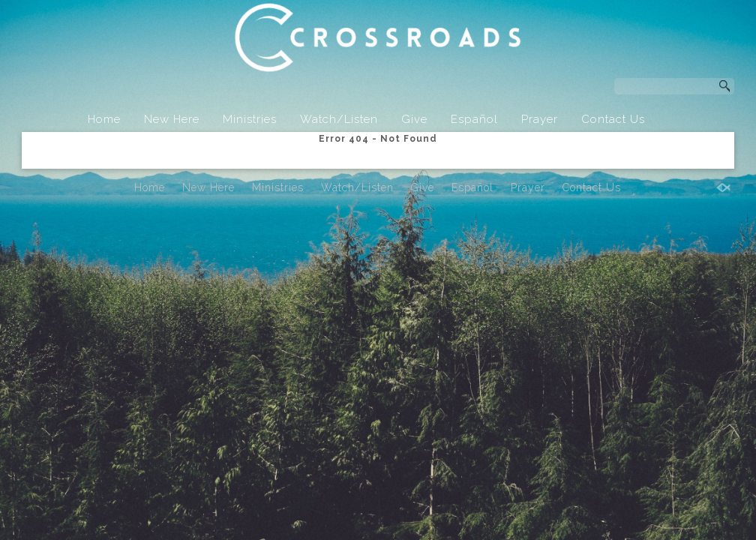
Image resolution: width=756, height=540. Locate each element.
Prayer (540, 119)
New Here (172, 119)
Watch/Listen (339, 119)
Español (474, 119)
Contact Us (613, 119)
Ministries (250, 119)
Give (414, 119)
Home (104, 119)
